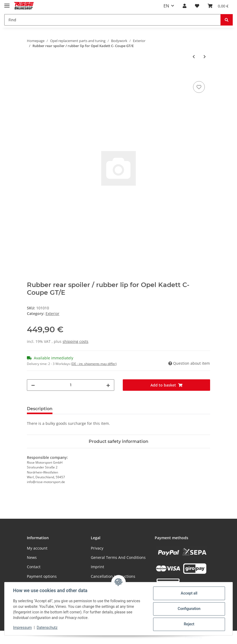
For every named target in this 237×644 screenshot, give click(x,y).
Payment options (42, 576)
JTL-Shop (209, 637)
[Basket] (218, 6)
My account (37, 548)
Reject (189, 624)
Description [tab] (40, 409)
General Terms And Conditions (118, 557)
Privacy (97, 548)
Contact (34, 567)
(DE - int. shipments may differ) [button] (94, 364)
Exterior (52, 313)
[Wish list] (197, 6)
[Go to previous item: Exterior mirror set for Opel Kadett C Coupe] (194, 57)
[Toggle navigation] (7, 3)
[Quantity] (71, 385)
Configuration (189, 609)
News (32, 557)
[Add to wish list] (199, 87)
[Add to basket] (31, 74)
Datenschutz (47, 628)
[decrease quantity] (33, 385)
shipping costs (75, 341)
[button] (185, 6)
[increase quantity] (108, 385)
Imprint (97, 567)
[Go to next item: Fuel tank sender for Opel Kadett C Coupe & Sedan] (205, 57)
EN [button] (166, 6)
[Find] (113, 20)
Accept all (189, 593)
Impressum (22, 628)
